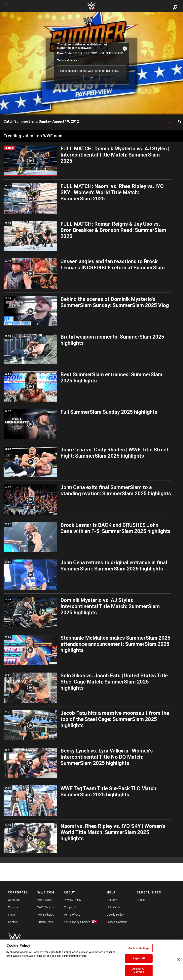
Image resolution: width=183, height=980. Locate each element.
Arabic (141, 900)
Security (112, 900)
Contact (13, 922)
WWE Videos (46, 907)
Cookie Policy (115, 915)
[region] (91, 960)
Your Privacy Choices (77, 922)
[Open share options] (179, 122)
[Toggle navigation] (6, 6)
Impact (12, 915)
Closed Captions (117, 922)
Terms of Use (72, 915)
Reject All (139, 958)
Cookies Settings (139, 948)
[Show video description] (170, 122)
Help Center (114, 907)
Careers (13, 907)
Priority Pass (45, 922)
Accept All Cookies (139, 970)
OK (91, 78)
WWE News (45, 900)
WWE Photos (46, 915)
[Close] (179, 959)
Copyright (70, 907)
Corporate (14, 900)
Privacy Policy (73, 900)
